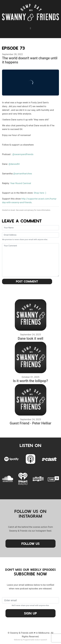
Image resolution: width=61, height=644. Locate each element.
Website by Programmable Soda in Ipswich (30, 640)
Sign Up (31, 613)
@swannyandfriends (23, 154)
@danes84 (14, 164)
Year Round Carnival (21, 183)
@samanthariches (23, 174)
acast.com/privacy (26, 210)
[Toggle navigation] (30, 28)
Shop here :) (40, 193)
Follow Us (31, 543)
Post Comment (27, 281)
